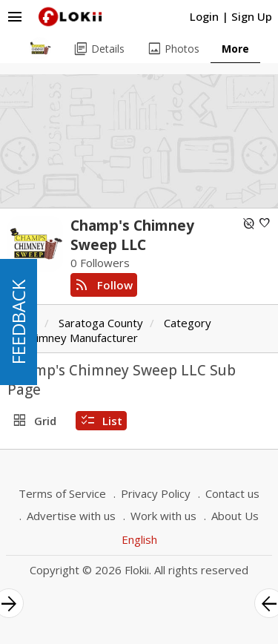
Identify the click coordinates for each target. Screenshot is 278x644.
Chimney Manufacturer (81, 338)
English (139, 539)
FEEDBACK (18, 322)
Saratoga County (101, 323)
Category (188, 323)
